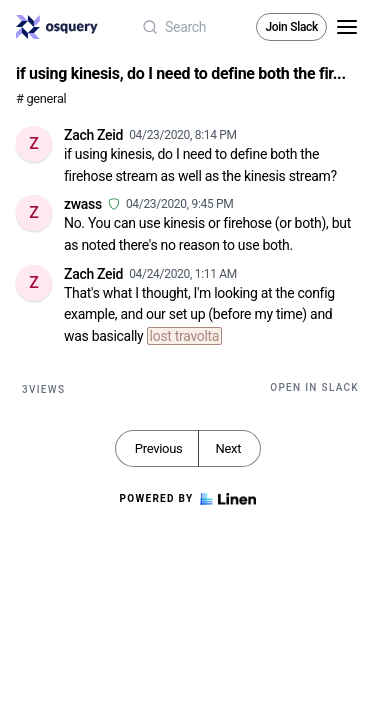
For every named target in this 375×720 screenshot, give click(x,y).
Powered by (187, 499)
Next (228, 448)
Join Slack (291, 27)
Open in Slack (314, 387)
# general (41, 98)
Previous (159, 448)
